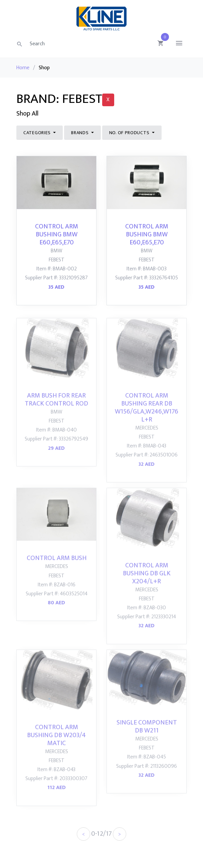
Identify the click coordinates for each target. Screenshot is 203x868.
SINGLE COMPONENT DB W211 (147, 734)
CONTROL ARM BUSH (57, 566)
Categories (38, 133)
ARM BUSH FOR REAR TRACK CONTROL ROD (56, 408)
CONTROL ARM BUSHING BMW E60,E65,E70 (57, 234)
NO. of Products (130, 133)
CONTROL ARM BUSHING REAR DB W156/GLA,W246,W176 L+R (147, 416)
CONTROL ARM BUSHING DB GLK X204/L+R (147, 581)
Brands (80, 133)
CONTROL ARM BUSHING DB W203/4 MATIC (56, 743)
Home (23, 68)
